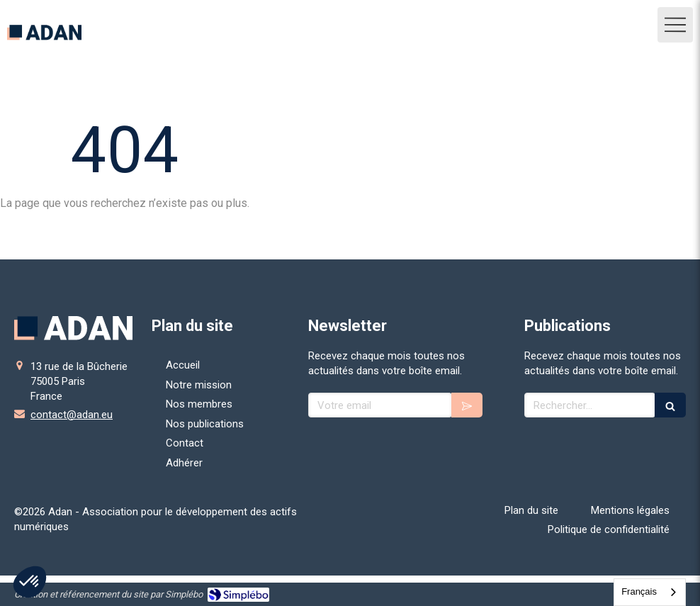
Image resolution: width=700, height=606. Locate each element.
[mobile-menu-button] (675, 25)
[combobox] (650, 592)
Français (639, 591)
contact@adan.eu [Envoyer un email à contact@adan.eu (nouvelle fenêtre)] (72, 415)
